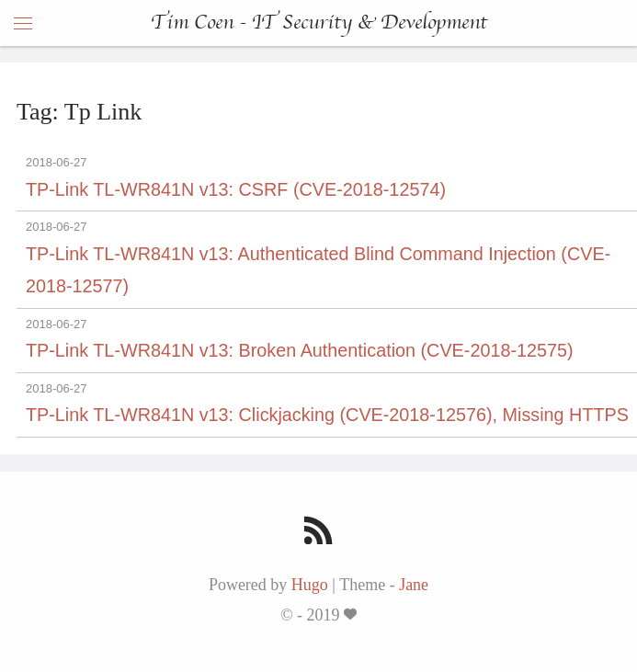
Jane (414, 585)
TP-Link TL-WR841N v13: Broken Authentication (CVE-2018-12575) (300, 350)
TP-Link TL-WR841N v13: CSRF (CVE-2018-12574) (236, 189)
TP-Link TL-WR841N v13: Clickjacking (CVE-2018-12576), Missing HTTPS (327, 415)
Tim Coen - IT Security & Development (319, 23)
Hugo (310, 585)
